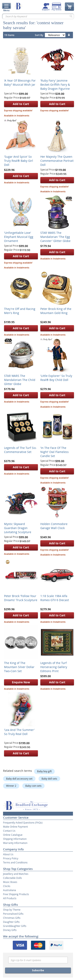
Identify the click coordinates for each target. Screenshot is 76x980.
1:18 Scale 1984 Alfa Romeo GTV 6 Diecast (55, 598)
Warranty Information (15, 843)
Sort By (39, 35)
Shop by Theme (12, 910)
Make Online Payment (15, 827)
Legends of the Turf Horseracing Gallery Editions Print (54, 667)
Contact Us (9, 831)
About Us (8, 854)
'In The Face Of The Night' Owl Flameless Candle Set (55, 452)
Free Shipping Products (16, 894)
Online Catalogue (13, 835)
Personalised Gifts (13, 914)
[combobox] (38, 16)
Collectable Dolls (12, 878)
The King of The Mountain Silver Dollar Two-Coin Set (19, 667)
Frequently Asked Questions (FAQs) (23, 822)
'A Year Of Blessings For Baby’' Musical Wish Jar (20, 83)
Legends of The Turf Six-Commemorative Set (20, 450)
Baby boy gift (44, 771)
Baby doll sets (49, 779)
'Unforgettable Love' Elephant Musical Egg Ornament (19, 237)
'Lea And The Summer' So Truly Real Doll (19, 732)
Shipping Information (15, 839)
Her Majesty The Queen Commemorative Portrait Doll (57, 161)
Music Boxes (10, 882)
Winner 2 (11, 786)
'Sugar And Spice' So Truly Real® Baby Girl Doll (19, 161)
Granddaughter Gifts (15, 926)
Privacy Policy (11, 858)
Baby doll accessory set (19, 779)
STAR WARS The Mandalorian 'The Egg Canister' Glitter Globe (55, 237)
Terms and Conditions (15, 862)
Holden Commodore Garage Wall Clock (54, 526)
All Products (10, 898)
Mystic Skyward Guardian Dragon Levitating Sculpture (18, 528)
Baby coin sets (33, 786)
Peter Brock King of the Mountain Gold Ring (56, 311)
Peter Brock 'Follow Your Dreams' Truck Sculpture (21, 598)
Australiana (10, 890)
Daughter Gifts (11, 922)
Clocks (7, 886)
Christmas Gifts (12, 918)
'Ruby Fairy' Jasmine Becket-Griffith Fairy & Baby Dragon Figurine (55, 85)
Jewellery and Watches (16, 874)
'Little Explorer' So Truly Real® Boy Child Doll (56, 378)
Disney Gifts (10, 930)
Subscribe (38, 970)
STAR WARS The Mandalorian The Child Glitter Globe (20, 380)
